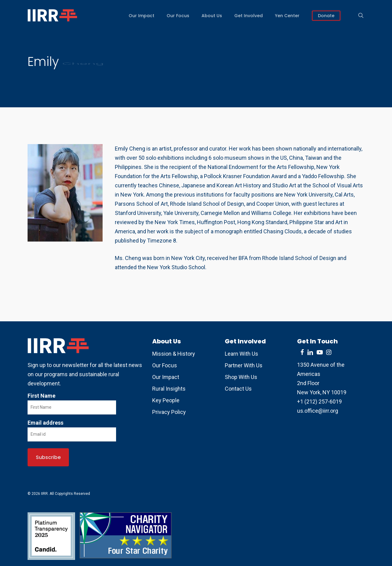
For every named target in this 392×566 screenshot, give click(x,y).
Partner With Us (244, 365)
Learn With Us (241, 354)
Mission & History (174, 354)
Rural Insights (169, 389)
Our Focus (165, 365)
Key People (166, 400)
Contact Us (238, 389)
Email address (45, 423)
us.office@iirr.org (318, 411)
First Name (41, 396)
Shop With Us (241, 377)
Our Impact (166, 377)
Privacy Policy (169, 412)
